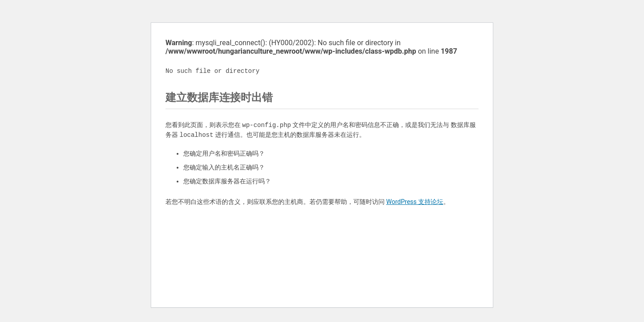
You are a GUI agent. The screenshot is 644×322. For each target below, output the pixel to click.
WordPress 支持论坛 (415, 202)
